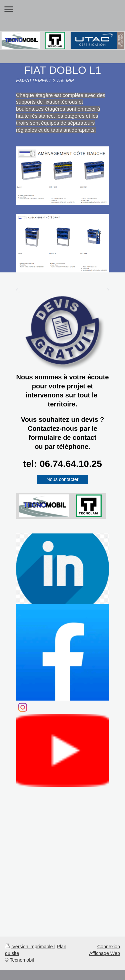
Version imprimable (30, 947)
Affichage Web (105, 953)
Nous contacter (62, 479)
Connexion (109, 947)
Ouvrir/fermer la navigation (62, 9)
